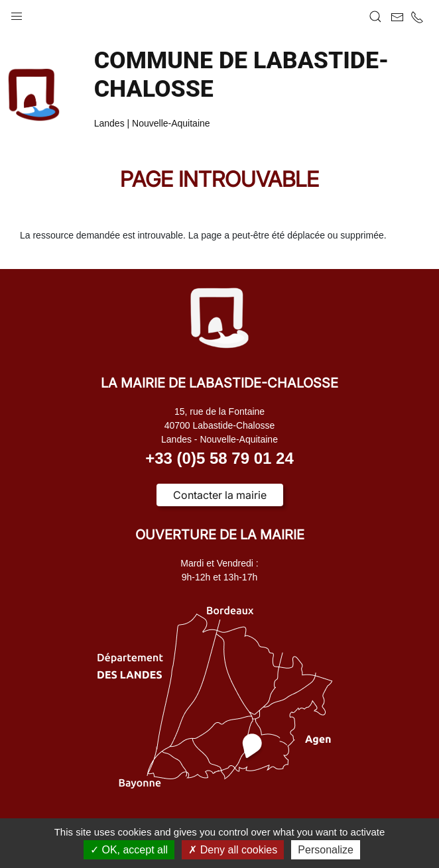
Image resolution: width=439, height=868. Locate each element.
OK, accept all (129, 850)
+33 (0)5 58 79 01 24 (219, 458)
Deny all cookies (233, 850)
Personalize (326, 850)
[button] (17, 13)
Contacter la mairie (220, 495)
